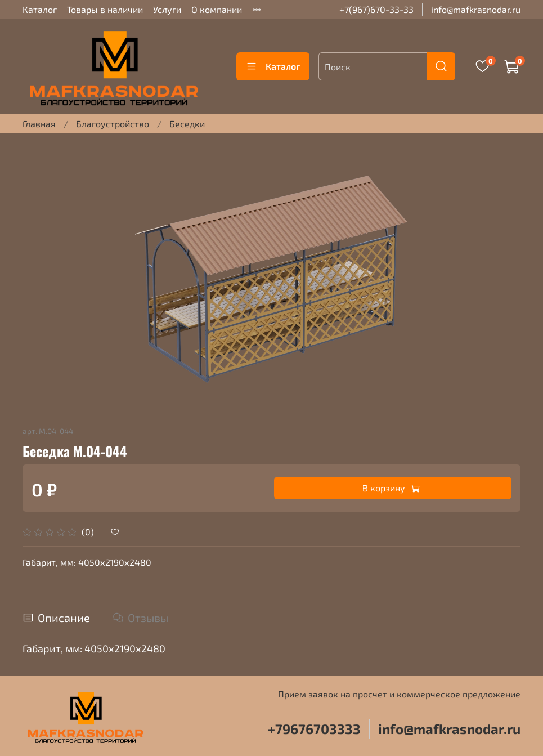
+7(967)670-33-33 (376, 9)
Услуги (167, 9)
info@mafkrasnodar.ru (476, 9)
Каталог (40, 9)
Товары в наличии (105, 9)
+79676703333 (314, 729)
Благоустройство (113, 124)
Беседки (187, 124)
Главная (39, 124)
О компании (217, 9)
